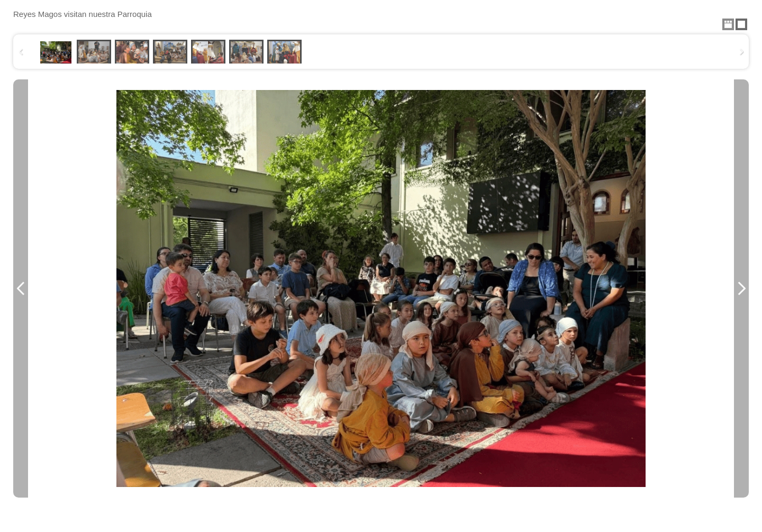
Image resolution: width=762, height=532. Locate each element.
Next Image (741, 288)
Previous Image (21, 288)
